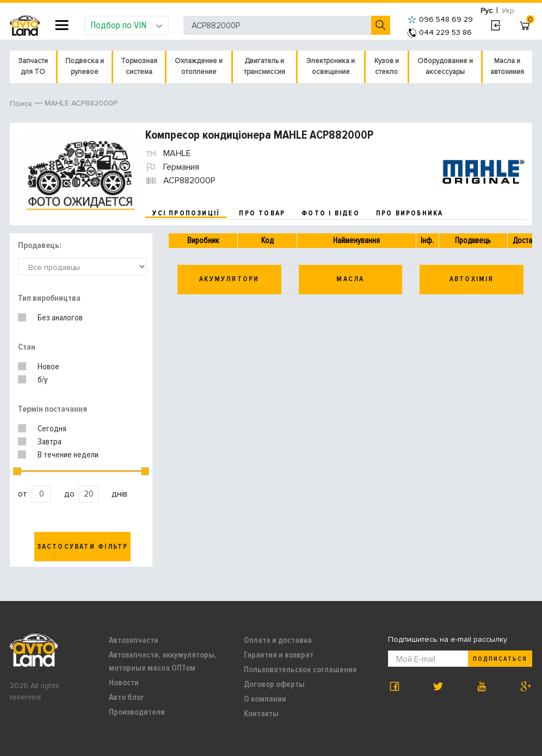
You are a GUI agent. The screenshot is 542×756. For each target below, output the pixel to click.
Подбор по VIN (127, 25)
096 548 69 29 (440, 19)
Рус (486, 11)
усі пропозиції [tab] (186, 213)
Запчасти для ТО (33, 66)
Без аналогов (60, 318)
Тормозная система (139, 66)
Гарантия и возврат (279, 655)
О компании (265, 699)
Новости (124, 683)
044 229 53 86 (440, 32)
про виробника (410, 213)
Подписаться (500, 659)
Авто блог (127, 697)
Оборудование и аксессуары (445, 66)
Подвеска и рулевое (85, 66)
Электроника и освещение (331, 66)
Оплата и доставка (278, 640)
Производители (137, 712)
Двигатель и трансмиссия (264, 66)
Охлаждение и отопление (199, 66)
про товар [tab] (262, 213)
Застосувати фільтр (83, 547)
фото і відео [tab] (331, 213)
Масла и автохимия (507, 66)
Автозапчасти (134, 640)
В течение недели (68, 455)
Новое (48, 367)
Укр (508, 11)
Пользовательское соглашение (300, 670)
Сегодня (52, 429)
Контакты (261, 714)
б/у (43, 380)
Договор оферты (274, 684)
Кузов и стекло (387, 66)
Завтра (50, 442)
